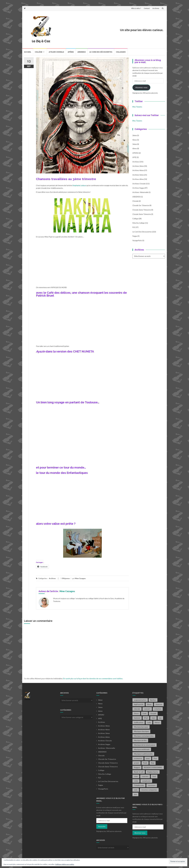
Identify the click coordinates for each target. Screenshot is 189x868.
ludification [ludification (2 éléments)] (139, 722)
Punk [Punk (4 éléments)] (145, 763)
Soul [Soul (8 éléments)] (154, 776)
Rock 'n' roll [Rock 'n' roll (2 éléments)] (139, 772)
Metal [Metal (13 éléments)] (157, 722)
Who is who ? (136, 8)
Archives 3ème (138, 166)
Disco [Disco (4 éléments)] (136, 713)
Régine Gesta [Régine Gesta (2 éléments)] (153, 772)
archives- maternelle (140, 192)
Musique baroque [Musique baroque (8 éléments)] (141, 727)
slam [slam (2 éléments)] (136, 776)
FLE (134, 227)
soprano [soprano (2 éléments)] (145, 776)
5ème (135, 144)
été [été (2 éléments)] (135, 794)
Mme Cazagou (80, 578)
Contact (147, 8)
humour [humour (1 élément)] (137, 718)
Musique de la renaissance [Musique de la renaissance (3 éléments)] (145, 745)
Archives (156, 8)
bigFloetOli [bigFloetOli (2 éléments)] (139, 704)
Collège (39, 52)
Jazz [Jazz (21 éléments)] (153, 718)
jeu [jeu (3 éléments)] (160, 718)
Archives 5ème (138, 175)
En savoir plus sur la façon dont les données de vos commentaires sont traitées (93, 679)
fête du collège (139, 223)
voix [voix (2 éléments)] (136, 790)
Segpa (135, 236)
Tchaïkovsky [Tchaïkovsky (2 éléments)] (139, 785)
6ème (135, 148)
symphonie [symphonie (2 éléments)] (146, 781)
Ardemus (82, 52)
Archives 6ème (138, 179)
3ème (135, 135)
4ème (135, 140)
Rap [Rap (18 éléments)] (153, 763)
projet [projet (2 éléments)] (137, 763)
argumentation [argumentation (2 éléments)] (140, 700)
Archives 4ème (138, 170)
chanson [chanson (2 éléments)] (159, 704)
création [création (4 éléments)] (158, 709)
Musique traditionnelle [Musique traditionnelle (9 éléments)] (143, 754)
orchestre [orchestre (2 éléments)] (138, 758)
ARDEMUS (137, 197)
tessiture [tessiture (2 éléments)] (152, 785)
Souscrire (102, 826)
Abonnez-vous (141, 87)
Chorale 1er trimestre (141, 205)
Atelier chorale (56, 52)
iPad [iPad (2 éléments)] (146, 718)
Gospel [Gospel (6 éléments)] (153, 713)
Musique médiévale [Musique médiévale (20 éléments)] (142, 749)
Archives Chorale (139, 184)
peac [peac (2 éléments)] (148, 758)
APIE (134, 157)
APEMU (135, 153)
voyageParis (137, 240)
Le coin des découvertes (101, 52)
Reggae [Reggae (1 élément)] (137, 767)
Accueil (28, 52)
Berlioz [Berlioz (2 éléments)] (153, 700)
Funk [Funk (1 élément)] (145, 713)
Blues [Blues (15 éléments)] (149, 704)
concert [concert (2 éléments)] (147, 709)
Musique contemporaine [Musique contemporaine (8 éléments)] (144, 736)
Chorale (135, 201)
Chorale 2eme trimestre (142, 210)
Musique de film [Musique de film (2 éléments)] (140, 740)
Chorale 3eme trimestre (142, 214)
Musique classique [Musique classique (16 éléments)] (141, 731)
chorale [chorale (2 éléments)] (137, 709)
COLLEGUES (121, 52)
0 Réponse (66, 578)
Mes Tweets (137, 107)
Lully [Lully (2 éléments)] (149, 722)
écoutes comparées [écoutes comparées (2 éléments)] (149, 790)
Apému (71, 52)
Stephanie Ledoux (79, 185)
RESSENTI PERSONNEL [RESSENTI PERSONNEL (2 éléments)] (153, 767)
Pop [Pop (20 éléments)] (155, 758)
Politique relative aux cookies (65, 864)
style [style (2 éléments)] (136, 781)
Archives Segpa (138, 188)
